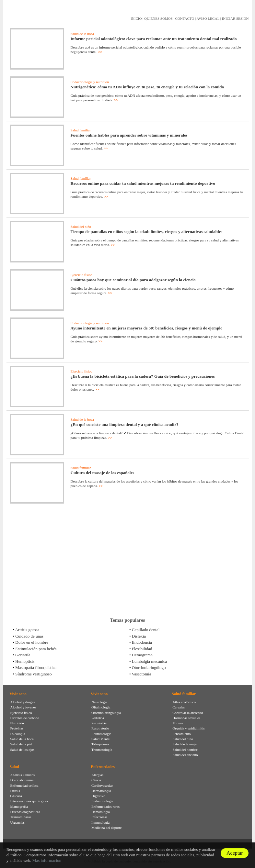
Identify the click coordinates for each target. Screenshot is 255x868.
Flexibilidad (142, 649)
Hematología (101, 812)
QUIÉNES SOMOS (158, 18)
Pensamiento (181, 734)
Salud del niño (81, 227)
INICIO (136, 18)
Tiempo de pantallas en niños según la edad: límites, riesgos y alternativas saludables (147, 232)
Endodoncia (142, 642)
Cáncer (96, 780)
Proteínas (17, 728)
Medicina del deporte (106, 828)
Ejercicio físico (81, 275)
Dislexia (139, 636)
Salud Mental (101, 739)
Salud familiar (81, 130)
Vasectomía (142, 674)
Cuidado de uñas (29, 636)
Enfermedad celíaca (24, 785)
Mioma (178, 723)
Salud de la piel (21, 744)
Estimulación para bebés (36, 649)
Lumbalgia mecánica (150, 661)
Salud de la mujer (185, 744)
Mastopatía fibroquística (36, 668)
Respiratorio (100, 728)
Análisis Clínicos (23, 775)
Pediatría (98, 718)
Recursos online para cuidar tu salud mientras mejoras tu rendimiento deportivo (143, 183)
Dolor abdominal (23, 780)
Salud (14, 767)
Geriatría (23, 655)
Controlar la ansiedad (188, 713)
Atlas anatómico (184, 702)
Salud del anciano (185, 755)
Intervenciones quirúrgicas (29, 801)
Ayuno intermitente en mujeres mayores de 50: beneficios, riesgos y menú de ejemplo (147, 328)
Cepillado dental (146, 630)
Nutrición (17, 723)
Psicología (18, 734)
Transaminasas (21, 817)
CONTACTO (185, 18)
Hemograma (142, 655)
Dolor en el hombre (32, 642)
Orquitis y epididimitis (189, 728)
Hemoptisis (25, 661)
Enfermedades (103, 767)
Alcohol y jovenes (23, 707)
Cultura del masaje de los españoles (103, 473)
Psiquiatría (99, 723)
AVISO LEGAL (208, 18)
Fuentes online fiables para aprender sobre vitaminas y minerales (129, 135)
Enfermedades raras (105, 807)
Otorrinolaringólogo (149, 668)
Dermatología (101, 791)
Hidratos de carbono (25, 718)
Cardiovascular (102, 785)
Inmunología (100, 822)
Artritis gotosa (27, 630)
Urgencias (17, 822)
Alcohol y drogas (23, 702)
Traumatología (102, 750)
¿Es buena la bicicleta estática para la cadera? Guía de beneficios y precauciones (143, 376)
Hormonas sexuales (186, 718)
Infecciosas (99, 817)
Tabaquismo (100, 744)
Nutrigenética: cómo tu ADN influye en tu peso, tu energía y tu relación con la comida (147, 87)
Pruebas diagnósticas (25, 812)
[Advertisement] (128, 562)
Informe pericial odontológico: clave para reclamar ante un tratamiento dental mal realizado (154, 39)
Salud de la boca (82, 34)
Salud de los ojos (23, 750)
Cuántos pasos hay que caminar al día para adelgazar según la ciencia (133, 280)
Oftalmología (101, 707)
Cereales (179, 707)
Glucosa (16, 796)
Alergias (97, 775)
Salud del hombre (185, 750)
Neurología (99, 702)
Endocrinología (102, 801)
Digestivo (98, 796)
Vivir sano (18, 694)
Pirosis (15, 791)
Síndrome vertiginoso (33, 674)
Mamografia (19, 807)
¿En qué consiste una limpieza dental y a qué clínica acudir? (125, 424)
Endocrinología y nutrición (90, 82)
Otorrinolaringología (106, 713)
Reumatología (101, 734)
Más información (47, 860)
